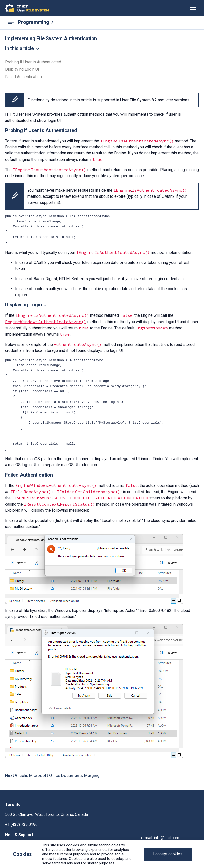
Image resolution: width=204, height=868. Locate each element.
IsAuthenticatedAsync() (146, 141)
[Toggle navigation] (193, 8)
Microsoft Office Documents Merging (64, 775)
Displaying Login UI (22, 69)
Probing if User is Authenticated (33, 62)
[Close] (168, 854)
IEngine (109, 141)
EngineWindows (21, 322)
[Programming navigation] (102, 22)
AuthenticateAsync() (62, 322)
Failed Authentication (23, 77)
